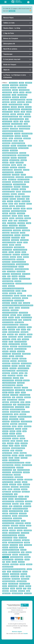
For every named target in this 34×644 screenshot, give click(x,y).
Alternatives (14, 151)
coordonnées (24, 240)
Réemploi (24, 489)
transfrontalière (24, 555)
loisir (22, 402)
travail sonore (19, 559)
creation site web (7, 247)
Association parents (8, 177)
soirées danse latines (21, 528)
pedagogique (6, 455)
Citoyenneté (19, 218)
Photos (5, 458)
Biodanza (13, 199)
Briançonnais (26, 201)
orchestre (19, 441)
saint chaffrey (18, 506)
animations (6, 158)
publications (28, 480)
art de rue (5, 167)
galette (14, 339)
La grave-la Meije (7, 388)
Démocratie (20, 259)
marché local (25, 412)
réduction (17, 489)
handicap (5, 351)
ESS (20, 303)
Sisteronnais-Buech (8, 523)
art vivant (26, 170)
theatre (27, 121)
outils (5, 109)
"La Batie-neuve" (7, 126)
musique (21, 107)
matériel (14, 107)
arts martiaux (6, 175)
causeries (16, 209)
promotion (17, 475)
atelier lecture (7, 182)
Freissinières (12, 337)
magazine (5, 409)
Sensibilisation (23, 516)
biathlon (18, 196)
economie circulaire (8, 284)
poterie (28, 463)
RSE (11, 506)
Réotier (21, 497)
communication (7, 230)
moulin (20, 426)
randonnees (15, 487)
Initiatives (22, 366)
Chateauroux (21, 213)
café (16, 204)
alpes (30, 146)
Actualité (18, 136)
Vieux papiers (15, 576)
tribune (27, 559)
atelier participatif (17, 182)
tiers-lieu (29, 552)
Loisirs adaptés (7, 405)
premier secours (27, 465)
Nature (19, 431)
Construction (15, 238)
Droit (4, 276)
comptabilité (26, 230)
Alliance (13, 146)
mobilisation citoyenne (25, 417)
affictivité (25, 136)
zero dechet (28, 593)
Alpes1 (21, 83)
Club (16, 221)
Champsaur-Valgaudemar (19, 211)
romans (28, 504)
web (29, 589)
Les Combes (14, 395)
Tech (21, 545)
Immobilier (6, 361)
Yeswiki (25, 634)
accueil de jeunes (8, 134)
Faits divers (27, 315)
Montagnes (14, 424)
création (18, 245)
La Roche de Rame (8, 390)
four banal (22, 334)
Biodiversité (21, 199)
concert (22, 233)
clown (10, 221)
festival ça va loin (26, 318)
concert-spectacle (8, 235)
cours (14, 95)
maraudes (6, 412)
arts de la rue (19, 172)
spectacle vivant (7, 538)
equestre (23, 97)
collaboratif (21, 223)
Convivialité (6, 240)
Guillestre (5, 347)
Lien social (6, 107)
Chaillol (29, 209)
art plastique (18, 170)
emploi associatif (7, 296)
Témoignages (14, 547)
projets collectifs (7, 475)
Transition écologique (17, 557)
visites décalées (13, 584)
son (27, 119)
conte (23, 238)
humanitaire (19, 356)
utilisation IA (14, 564)
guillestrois (14, 347)
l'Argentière (21, 383)
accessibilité (14, 129)
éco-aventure (6, 279)
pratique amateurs (8, 465)
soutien (5, 533)
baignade (23, 189)
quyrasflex (13, 485)
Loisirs (28, 402)
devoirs (21, 267)
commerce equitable (8, 228)
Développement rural (22, 264)
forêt (4, 334)
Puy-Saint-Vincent (8, 482)
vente (9, 572)
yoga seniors (6, 593)
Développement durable (19, 262)
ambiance (6, 85)
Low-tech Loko (20, 407)
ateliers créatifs (7, 184)
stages (16, 121)
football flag (24, 332)
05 (15, 126)
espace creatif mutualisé (18, 100)
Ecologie (15, 279)
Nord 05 (19, 434)
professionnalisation (23, 470)
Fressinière (28, 337)
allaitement (6, 146)
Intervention (6, 373)
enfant (29, 296)
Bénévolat (21, 194)
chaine (16, 92)
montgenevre (6, 426)
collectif (28, 92)
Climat (5, 221)
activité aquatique (27, 134)
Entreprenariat (16, 298)
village (28, 576)
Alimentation (6, 143)
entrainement (6, 298)
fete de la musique (8, 322)
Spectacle (21, 535)
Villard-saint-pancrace (9, 581)
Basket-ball (6, 194)
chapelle (5, 213)
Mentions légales (17, 632)
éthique (29, 100)
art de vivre (13, 167)
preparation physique (9, 468)
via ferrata (6, 574)
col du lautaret (12, 223)
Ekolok (18, 291)
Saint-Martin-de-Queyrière (20, 509)
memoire (5, 417)
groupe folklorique (14, 344)
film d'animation (12, 327)
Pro (15, 470)
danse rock (16, 255)
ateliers (27, 182)
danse (24, 252)
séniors (15, 516)
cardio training (21, 206)
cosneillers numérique (9, 243)
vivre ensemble (13, 586)
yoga (26, 124)
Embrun (5, 293)
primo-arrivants (7, 470)
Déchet (19, 257)
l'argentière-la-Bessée (9, 385)
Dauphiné (5, 257)
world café (22, 591)
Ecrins (5, 286)
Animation (23, 153)
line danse (20, 397)
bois (4, 201)
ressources (29, 501)
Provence (20, 480)
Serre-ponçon (17, 518)
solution (20, 530)
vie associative (15, 574)
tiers (23, 552)
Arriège (20, 165)
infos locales (6, 366)
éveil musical (25, 308)
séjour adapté (7, 516)
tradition (15, 555)
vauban (29, 569)
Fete (20, 320)
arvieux (23, 175)
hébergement (26, 354)
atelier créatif (12, 180)
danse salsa (25, 255)
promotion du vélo (8, 477)
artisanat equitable (8, 172)
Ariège (14, 165)
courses (5, 245)
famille (5, 318)
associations (20, 177)
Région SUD (26, 492)
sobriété (5, 119)
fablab (19, 315)
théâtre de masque (14, 552)
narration (5, 431)
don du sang (26, 274)
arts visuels (23, 85)
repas (27, 497)
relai (16, 494)
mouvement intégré (8, 429)
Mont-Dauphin (15, 422)
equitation (6, 100)
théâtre (5, 552)
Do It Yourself (11, 272)
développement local (9, 264)
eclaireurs (22, 276)
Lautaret (11, 392)
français (30, 334)
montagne (6, 424)
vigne (22, 576)
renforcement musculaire (10, 497)
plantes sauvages (14, 460)
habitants (10, 349)
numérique (21, 436)
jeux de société (7, 378)
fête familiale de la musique (10, 325)
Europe (17, 308)
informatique (16, 363)
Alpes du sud (13, 83)
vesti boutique (17, 572)
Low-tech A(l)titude (8, 407)
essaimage (26, 303)
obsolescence (7, 439)
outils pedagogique (14, 109)
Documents (6, 274)
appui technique (14, 160)
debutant (13, 257)
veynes (25, 572)
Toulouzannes (7, 555)
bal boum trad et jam (8, 192)
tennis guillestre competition (11, 550)
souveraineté (25, 533)
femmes (11, 318)
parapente (10, 443)
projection (26, 472)
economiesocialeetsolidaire (24, 284)
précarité (18, 465)
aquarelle (5, 163)
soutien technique (14, 533)
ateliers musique (7, 187)
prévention (20, 468)
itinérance (14, 373)
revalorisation (7, 504)
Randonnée (6, 487)
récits (4, 489)
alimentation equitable (18, 143)
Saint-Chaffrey (7, 509)
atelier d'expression (23, 180)
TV (4, 562)
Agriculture (27, 138)
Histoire (11, 356)
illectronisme (6, 359)
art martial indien (7, 170)
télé (21, 121)
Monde (22, 419)
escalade (14, 303)
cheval (22, 92)
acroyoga (17, 134)
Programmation (17, 472)
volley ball (6, 589)
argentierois (6, 165)
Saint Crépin (27, 506)
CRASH (12, 245)
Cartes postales (7, 209)
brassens (10, 201)
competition (17, 230)
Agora (11, 138)
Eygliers (13, 315)
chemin (14, 216)
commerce (22, 226)
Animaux (14, 158)
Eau (9, 276)
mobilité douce (14, 419)
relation (13, 114)
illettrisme (15, 359)
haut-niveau (21, 351)
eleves (24, 291)
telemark (5, 547)
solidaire (5, 530)
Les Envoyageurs (25, 395)
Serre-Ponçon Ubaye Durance (11, 521)
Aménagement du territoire (10, 153)
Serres (23, 521)
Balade (18, 192)
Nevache (5, 434)
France (5, 337)
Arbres (12, 163)
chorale (27, 216)
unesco (14, 562)
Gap (19, 339)
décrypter (16, 97)
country (20, 243)
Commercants (13, 226)
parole (11, 446)
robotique (15, 504)
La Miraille (17, 388)
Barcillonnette (26, 192)
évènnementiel (23, 313)
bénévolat (6, 88)
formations (21, 102)
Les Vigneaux (7, 397)
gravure (29, 102)
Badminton (15, 189)
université (21, 562)
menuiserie (13, 417)
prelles (29, 112)
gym (4, 349)
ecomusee (18, 281)
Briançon (17, 201)
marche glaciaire (15, 412)
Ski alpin (28, 523)
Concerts (17, 235)
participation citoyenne (18, 448)
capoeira (5, 206)
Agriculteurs (18, 138)
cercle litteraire (7, 92)
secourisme (23, 514)
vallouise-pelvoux (17, 124)
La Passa (25, 388)
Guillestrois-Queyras (25, 347)
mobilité (5, 419)
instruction (13, 368)
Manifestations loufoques (17, 409)
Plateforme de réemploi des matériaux (13, 463)
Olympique (6, 441)
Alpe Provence (22, 146)
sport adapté (23, 538)
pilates (11, 458)
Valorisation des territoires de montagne (14, 569)
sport (16, 538)
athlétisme (17, 187)
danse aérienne (22, 95)
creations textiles (19, 247)
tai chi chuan (14, 545)
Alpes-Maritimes (23, 148)
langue (5, 392)
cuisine (5, 252)
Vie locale (24, 574)
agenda (5, 138)
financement (22, 327)
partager (24, 446)
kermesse (26, 380)
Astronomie (29, 177)
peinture (15, 455)
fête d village (27, 320)
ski (21, 117)
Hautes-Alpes (6, 354)
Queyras (5, 485)
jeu (26, 373)
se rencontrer (14, 514)
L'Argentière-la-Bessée (9, 383)
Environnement (19, 301)
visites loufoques (25, 584)
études (11, 308)
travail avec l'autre (8, 559)
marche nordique (7, 414)
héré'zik (5, 356)
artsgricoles (16, 175)
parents (5, 446)
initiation (15, 366)
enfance (23, 296)
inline (28, 366)
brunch (5, 204)
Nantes (25, 429)
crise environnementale (20, 250)
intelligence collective (9, 371)
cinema (12, 218)
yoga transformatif (17, 593)
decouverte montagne (9, 259)
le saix (17, 392)
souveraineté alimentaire (10, 535)
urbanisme (6, 564)
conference (25, 235)
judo (22, 378)
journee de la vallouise (15, 105)
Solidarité (13, 530)
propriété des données (9, 480)
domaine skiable (16, 274)
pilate (23, 112)
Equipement (6, 303)
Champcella (6, 211)
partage (17, 112)
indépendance (22, 361)
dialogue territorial (8, 269)
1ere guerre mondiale (24, 126)
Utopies (22, 564)
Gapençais (25, 339)
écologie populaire (25, 279)
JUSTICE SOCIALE (8, 380)
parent (17, 443)
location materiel (12, 400)
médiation (23, 414)
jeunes (5, 105)
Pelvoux (21, 455)
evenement (6, 310)
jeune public (12, 376)
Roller (22, 504)
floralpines (12, 330)
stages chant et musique (16, 543)
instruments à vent (23, 368)
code (4, 223)
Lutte (27, 407)
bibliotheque (26, 196)
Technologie (28, 545)
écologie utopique (8, 281)
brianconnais (22, 88)
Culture (11, 252)
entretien (25, 298)
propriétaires (19, 477)
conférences (6, 95)
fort (16, 334)
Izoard (21, 373)
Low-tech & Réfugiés (24, 405)
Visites (5, 584)
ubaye (8, 562)
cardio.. (15, 90)
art (25, 165)
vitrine (5, 586)
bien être (13, 88)
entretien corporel (8, 301)
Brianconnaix (7, 90)
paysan (16, 453)
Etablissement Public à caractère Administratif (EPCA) (18, 305)
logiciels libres (15, 402)
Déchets (26, 257)
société (29, 526)
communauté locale (22, 228)
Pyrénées (18, 482)
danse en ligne (7, 255)
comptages (6, 233)
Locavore (22, 400)
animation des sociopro (9, 155)
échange (15, 276)
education (11, 286)
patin (12, 451)
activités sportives (8, 136)
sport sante (17, 540)
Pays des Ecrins (7, 453)
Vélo (4, 572)
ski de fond (27, 117)
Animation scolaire (23, 155)
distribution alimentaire (22, 269)
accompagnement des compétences (13, 131)
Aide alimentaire (7, 141)
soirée (5, 528)
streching (5, 545)
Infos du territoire (26, 363)
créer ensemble (7, 250)
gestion (5, 342)
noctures (28, 107)
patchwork (6, 451)
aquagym (24, 160)
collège (28, 223)
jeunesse (20, 376)
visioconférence (22, 581)
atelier (5, 180)
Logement (6, 402)
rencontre (20, 114)
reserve (11, 499)
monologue (6, 422)
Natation (12, 431)
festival (13, 102)
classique (28, 218)
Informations (6, 363)
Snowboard (14, 526)
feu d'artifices (24, 325)
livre (4, 400)
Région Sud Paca (8, 494)
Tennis (21, 547)
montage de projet (26, 422)
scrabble (5, 514)
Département (6, 262)
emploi (20, 293)
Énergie (17, 296)
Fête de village (19, 322)
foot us (5, 332)
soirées (11, 528)
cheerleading (6, 216)
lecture (26, 105)
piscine (17, 458)
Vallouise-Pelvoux (8, 567)
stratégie (27, 543)
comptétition (15, 233)
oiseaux (22, 439)
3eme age (5, 129)
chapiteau (12, 213)
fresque (20, 337)
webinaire (5, 591)
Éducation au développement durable (13, 288)
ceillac (23, 209)
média (16, 414)
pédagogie (23, 453)
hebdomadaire (16, 354)
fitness (29, 327)
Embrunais (12, 293)
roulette (5, 506)
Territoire (23, 550)
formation (10, 334)
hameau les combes (20, 349)
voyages (19, 589)
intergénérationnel (22, 371)
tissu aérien (6, 124)
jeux (26, 376)
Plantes (5, 460)
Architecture (20, 163)
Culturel (18, 252)
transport (27, 557)
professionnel (7, 472)
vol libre (21, 586)
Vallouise (29, 564)
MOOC (14, 426)
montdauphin (23, 424)
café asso (22, 204)
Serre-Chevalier (7, 518)
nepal (24, 431)
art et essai (22, 167)
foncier (23, 330)
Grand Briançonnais (20, 342)
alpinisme (29, 83)
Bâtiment (14, 194)
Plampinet (24, 458)
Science (5, 511)
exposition (6, 102)
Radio (19, 485)
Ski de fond (6, 526)
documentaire (21, 272)
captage (12, 206)
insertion (5, 368)
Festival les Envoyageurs (10, 320)
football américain (14, 332)
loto (15, 405)
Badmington (6, 189)
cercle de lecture (24, 90)
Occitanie (15, 439)
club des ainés (23, 221)
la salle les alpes (20, 390)
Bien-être (5, 199)
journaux (16, 378)
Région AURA (7, 492)
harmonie (13, 351)
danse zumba (7, 97)
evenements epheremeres (10, 313)
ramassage (26, 485)
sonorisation (28, 530)
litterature (27, 397)
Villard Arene (25, 579)
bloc (28, 199)
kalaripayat (19, 380)
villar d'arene (6, 579)
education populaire (8, 291)
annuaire (5, 160)
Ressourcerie (20, 501)
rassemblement (24, 487)
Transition (6, 557)
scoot (26, 511)
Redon (10, 489)
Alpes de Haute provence (10, 148)
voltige (13, 589)
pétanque (28, 455)
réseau (28, 114)
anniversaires (22, 158)
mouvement (28, 426)
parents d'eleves (26, 109)
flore (18, 330)
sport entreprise (7, 540)
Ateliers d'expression (19, 184)
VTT (25, 589)
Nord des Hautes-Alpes (9, 436)
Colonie (5, 226)
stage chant (26, 540)
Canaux (29, 204)
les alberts (6, 395)
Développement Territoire (10, 267)
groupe (5, 344)
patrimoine (19, 451)
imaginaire (23, 359)
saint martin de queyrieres (10, 117)
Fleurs (5, 330)
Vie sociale (6, 576)
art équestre (14, 85)
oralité (13, 441)
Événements (15, 310)
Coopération (15, 240)
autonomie (25, 187)
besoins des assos (8, 196)
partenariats (6, 448)
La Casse (20, 385)
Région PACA (16, 492)
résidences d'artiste (21, 499)
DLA (4, 272)
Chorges (5, 218)
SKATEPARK (19, 523)
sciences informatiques (16, 511)
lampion (29, 390)
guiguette (24, 344)
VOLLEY (28, 586)
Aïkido (21, 141)
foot (29, 330)
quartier (25, 482)
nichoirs (12, 434)
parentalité (24, 443)
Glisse (11, 342)
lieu (14, 397)
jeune (4, 376)
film (4, 327)
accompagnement (24, 129)
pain (4, 443)
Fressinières (6, 339)
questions (6, 114)
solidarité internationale (17, 119)
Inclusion (14, 361)
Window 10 (13, 591)
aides (16, 141)
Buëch (11, 204)
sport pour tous (7, 121)
